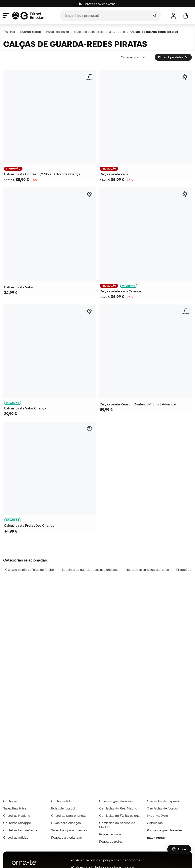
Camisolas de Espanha (164, 801)
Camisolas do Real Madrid (118, 808)
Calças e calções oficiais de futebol (30, 570)
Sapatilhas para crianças (69, 830)
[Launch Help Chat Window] (179, 849)
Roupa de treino (111, 841)
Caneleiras (155, 823)
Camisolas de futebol (163, 808)
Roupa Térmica (110, 834)
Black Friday (156, 837)
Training (9, 32)
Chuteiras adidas (16, 837)
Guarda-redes (30, 32)
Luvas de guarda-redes (116, 801)
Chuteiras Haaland (17, 816)
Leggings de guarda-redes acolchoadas (90, 570)
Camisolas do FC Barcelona (119, 816)
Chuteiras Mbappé (17, 823)
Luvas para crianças (66, 823)
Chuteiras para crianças (69, 816)
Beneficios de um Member (98, 4)
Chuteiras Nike (62, 801)
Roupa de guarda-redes (165, 830)
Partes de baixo (57, 32)
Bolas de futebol (63, 808)
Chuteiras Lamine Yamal (21, 830)
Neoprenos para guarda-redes (147, 570)
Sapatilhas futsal (15, 808)
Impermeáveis (157, 816)
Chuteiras (10, 801)
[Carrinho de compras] (186, 16)
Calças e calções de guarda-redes (100, 32)
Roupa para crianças (66, 837)
